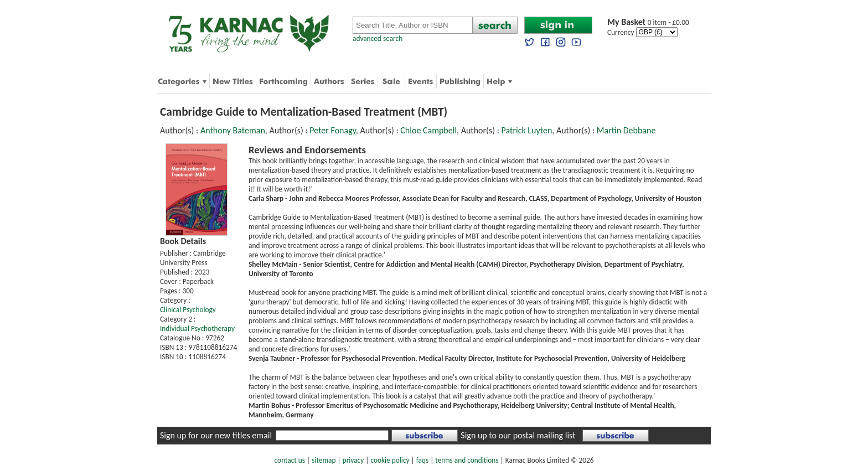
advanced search (378, 38)
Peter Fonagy (332, 130)
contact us (290, 460)
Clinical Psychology (188, 310)
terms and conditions (467, 460)
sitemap (324, 460)
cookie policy (390, 460)
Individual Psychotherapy (197, 328)
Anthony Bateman (233, 130)
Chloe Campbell (428, 130)
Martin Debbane (626, 130)
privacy (353, 460)
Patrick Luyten (527, 130)
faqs (422, 460)
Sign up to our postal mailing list (518, 435)
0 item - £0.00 (648, 22)
